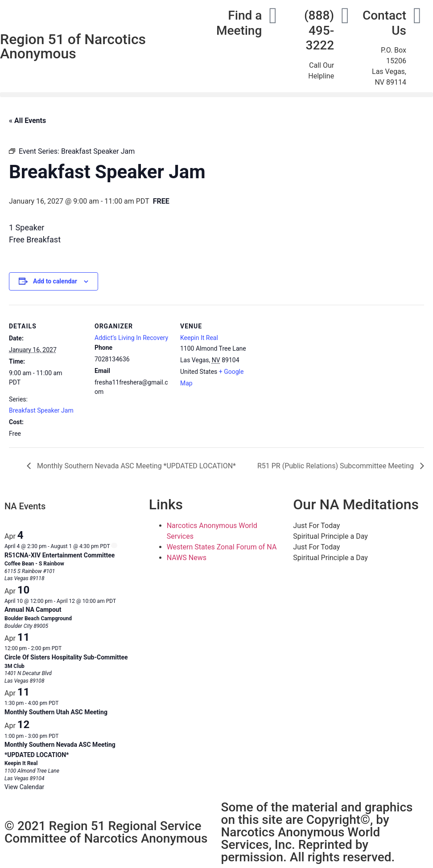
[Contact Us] (417, 16)
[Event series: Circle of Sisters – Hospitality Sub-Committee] (66, 648)
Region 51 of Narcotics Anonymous (73, 46)
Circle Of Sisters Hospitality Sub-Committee (66, 657)
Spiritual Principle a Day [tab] (330, 536)
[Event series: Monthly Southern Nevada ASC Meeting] (63, 736)
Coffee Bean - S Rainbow (34, 564)
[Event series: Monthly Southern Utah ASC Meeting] (63, 703)
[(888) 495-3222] (345, 16)
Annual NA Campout (33, 610)
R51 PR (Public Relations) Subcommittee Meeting (336, 466)
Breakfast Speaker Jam (41, 410)
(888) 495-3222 (319, 30)
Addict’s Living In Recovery (131, 338)
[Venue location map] (313, 366)
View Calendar (24, 787)
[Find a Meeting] (273, 16)
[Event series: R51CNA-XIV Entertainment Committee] (114, 545)
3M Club (14, 666)
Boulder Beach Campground (38, 618)
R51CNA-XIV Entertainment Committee (60, 555)
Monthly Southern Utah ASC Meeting (56, 712)
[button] (216, 95)
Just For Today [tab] (316, 526)
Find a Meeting (239, 23)
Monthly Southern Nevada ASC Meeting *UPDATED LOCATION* (136, 466)
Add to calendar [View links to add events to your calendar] (55, 281)
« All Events (27, 121)
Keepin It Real (199, 338)
